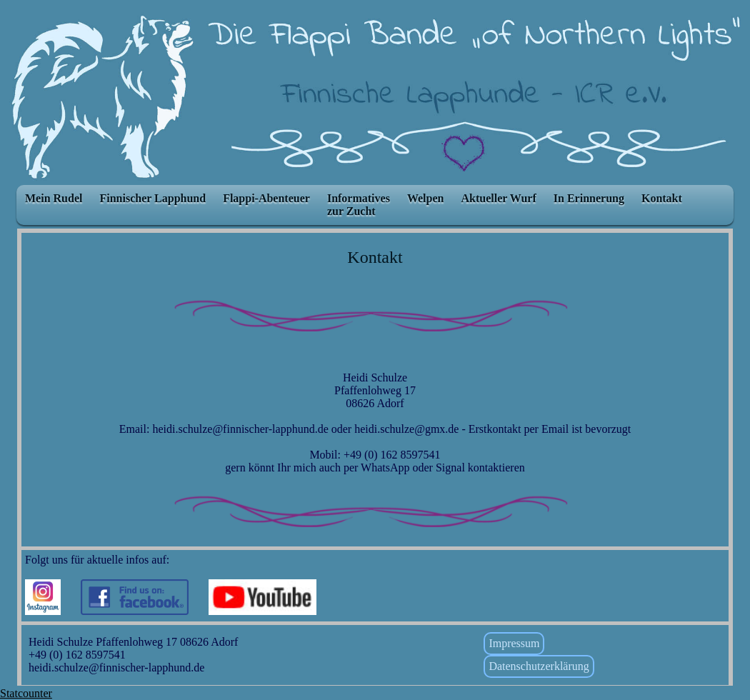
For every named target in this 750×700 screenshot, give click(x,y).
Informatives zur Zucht (359, 205)
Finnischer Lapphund (152, 198)
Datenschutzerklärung (539, 666)
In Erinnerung (589, 198)
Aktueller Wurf (498, 198)
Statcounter (26, 693)
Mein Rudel (54, 198)
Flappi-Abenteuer (266, 198)
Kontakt (662, 198)
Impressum (514, 643)
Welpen (426, 198)
